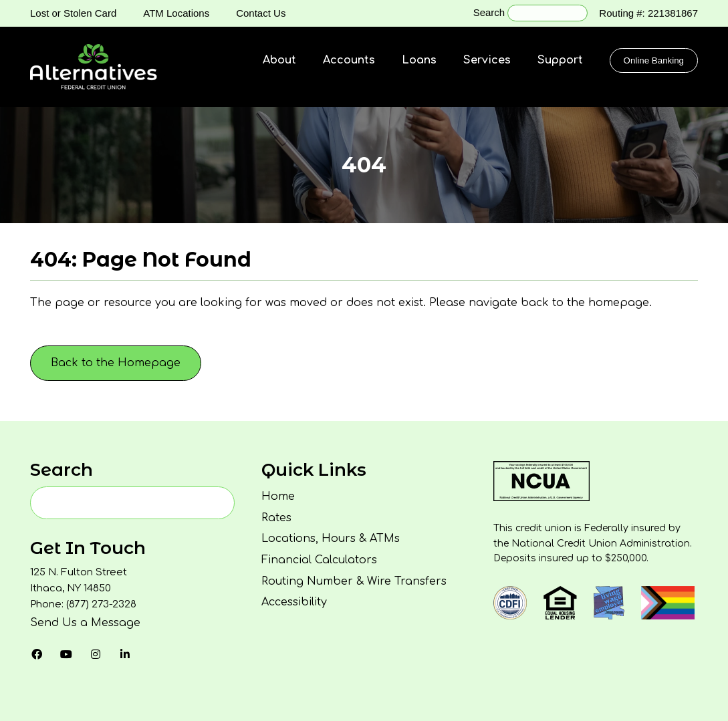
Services (487, 60)
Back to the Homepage (116, 363)
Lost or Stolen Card (73, 13)
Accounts (349, 60)
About (279, 60)
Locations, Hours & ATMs (331, 539)
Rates (276, 518)
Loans (419, 60)
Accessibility (294, 602)
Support (560, 60)
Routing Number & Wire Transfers (354, 581)
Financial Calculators (319, 560)
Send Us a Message (85, 623)
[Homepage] (94, 67)
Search (489, 12)
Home (278, 496)
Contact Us (261, 13)
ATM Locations (176, 13)
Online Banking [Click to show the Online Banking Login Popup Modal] (654, 60)
